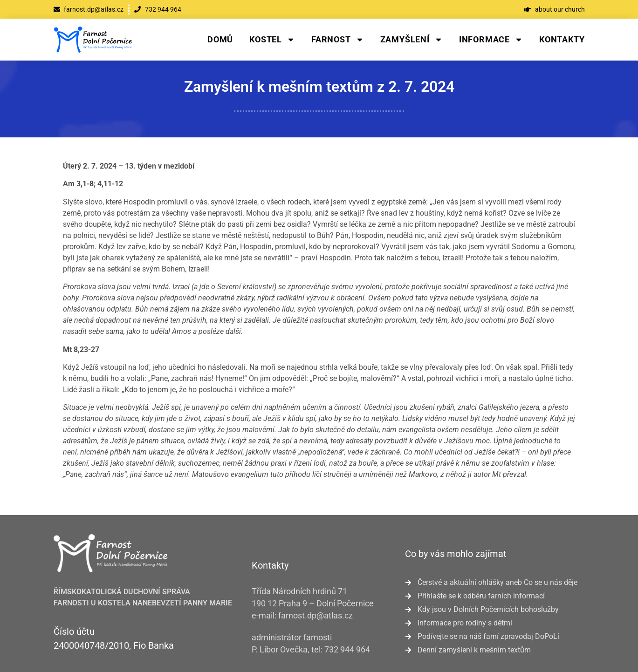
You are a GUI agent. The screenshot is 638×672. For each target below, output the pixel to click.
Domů (220, 39)
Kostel (272, 40)
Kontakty (562, 39)
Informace (491, 40)
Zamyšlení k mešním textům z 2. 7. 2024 (319, 87)
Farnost (338, 40)
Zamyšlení (412, 40)
